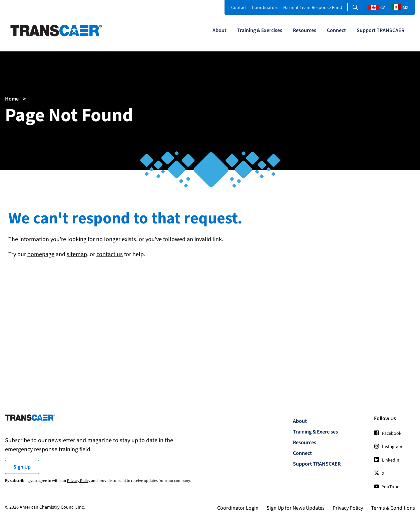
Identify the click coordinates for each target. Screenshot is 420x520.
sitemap (77, 254)
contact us (110, 254)
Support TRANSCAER (380, 30)
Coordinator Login (238, 508)
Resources (305, 30)
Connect (336, 30)
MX (399, 8)
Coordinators (265, 8)
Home (12, 99)
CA (377, 8)
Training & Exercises (260, 30)
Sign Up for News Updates (296, 508)
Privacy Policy (79, 481)
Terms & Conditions (393, 508)
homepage (41, 254)
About (220, 30)
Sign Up (22, 467)
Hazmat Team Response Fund (313, 8)
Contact (239, 8)
